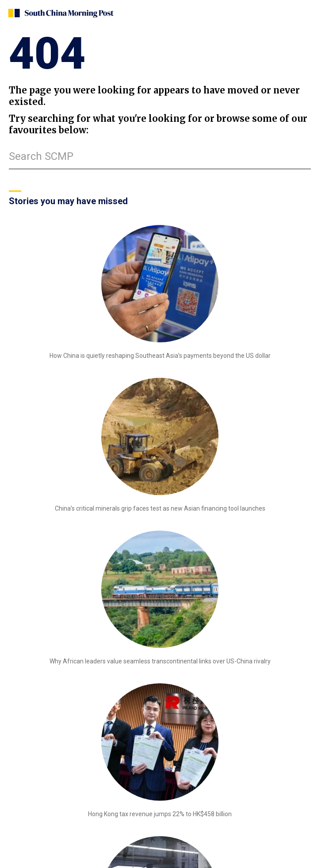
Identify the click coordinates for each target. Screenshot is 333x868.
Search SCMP (41, 156)
